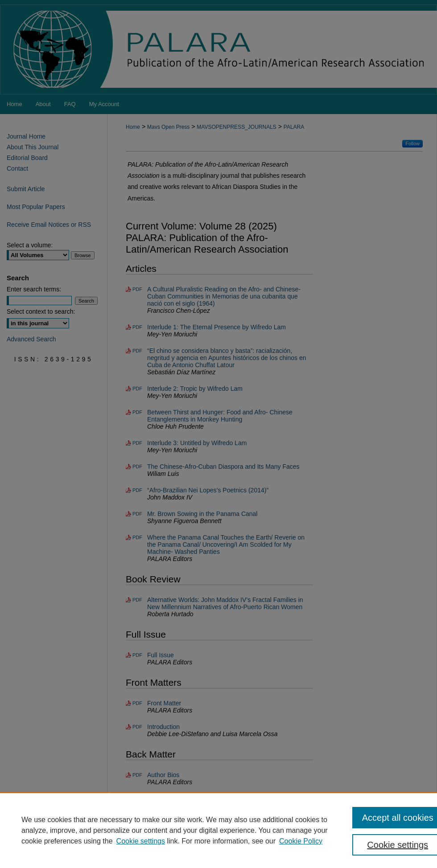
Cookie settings (141, 841)
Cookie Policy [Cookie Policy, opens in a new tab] (301, 841)
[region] (218, 830)
